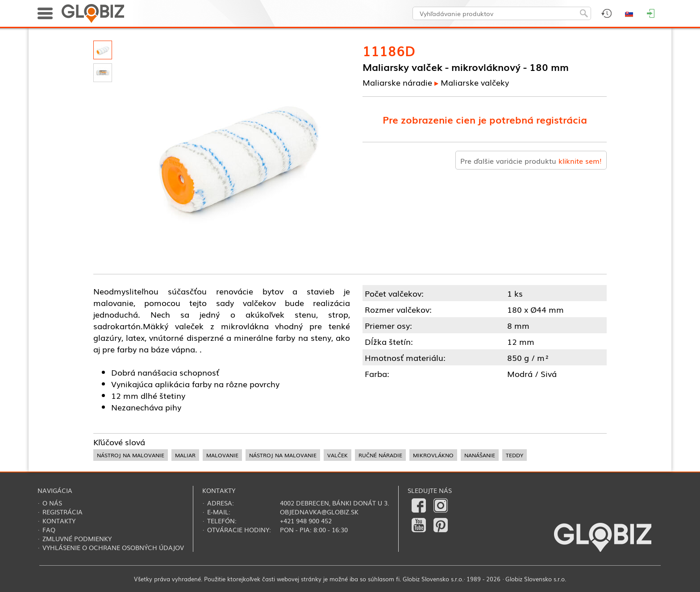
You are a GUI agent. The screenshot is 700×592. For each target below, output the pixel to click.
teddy (515, 455)
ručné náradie (380, 455)
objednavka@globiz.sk (319, 512)
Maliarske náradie (397, 82)
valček (337, 455)
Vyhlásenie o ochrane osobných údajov (113, 547)
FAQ (49, 530)
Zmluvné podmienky (77, 538)
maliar (185, 455)
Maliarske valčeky (475, 82)
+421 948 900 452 (306, 521)
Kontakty (59, 521)
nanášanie (480, 455)
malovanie (222, 455)
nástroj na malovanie (131, 455)
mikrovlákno (433, 455)
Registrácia (62, 512)
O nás (52, 503)
